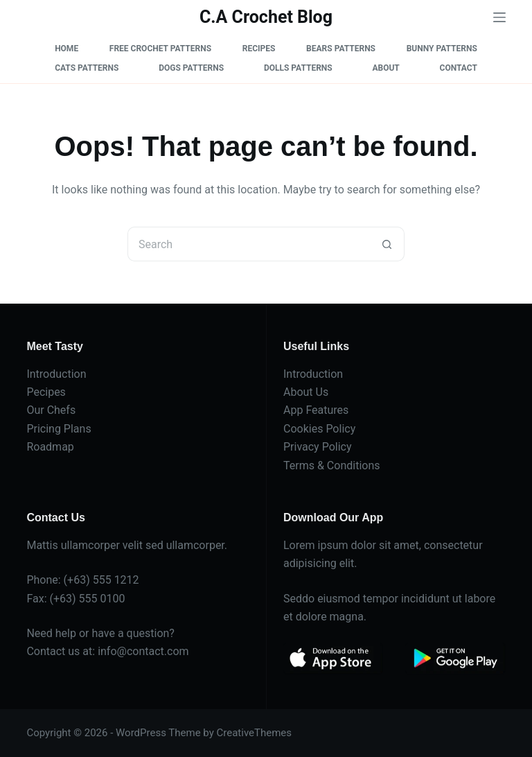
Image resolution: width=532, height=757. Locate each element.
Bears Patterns (341, 49)
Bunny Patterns (442, 49)
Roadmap (50, 447)
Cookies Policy (319, 429)
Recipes (259, 49)
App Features (316, 410)
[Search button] (387, 244)
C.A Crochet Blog (266, 17)
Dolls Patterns (298, 68)
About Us (306, 392)
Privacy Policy (318, 447)
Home (66, 49)
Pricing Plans (59, 429)
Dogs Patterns (191, 68)
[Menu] (499, 17)
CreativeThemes (255, 733)
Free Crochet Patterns (160, 49)
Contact (459, 68)
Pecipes (46, 392)
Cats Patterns (87, 68)
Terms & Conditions (332, 465)
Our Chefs (51, 410)
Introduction (56, 374)
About (385, 68)
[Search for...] (249, 244)
